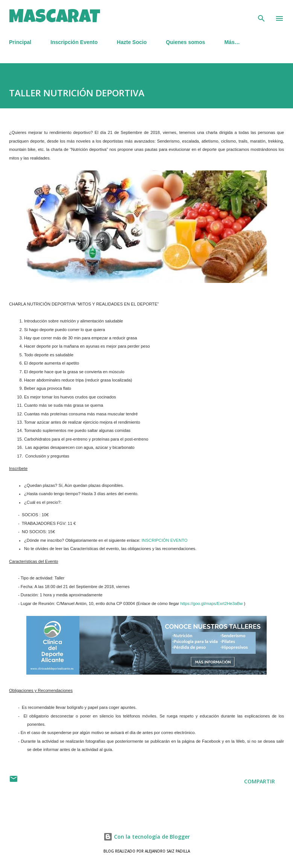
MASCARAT (55, 18)
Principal (20, 42)
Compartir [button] (260, 781)
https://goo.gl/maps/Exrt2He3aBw (211, 603)
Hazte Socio (132, 42)
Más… (232, 42)
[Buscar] (261, 14)
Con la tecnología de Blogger (147, 837)
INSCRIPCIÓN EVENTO (164, 540)
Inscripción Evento (74, 42)
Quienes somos (185, 42)
